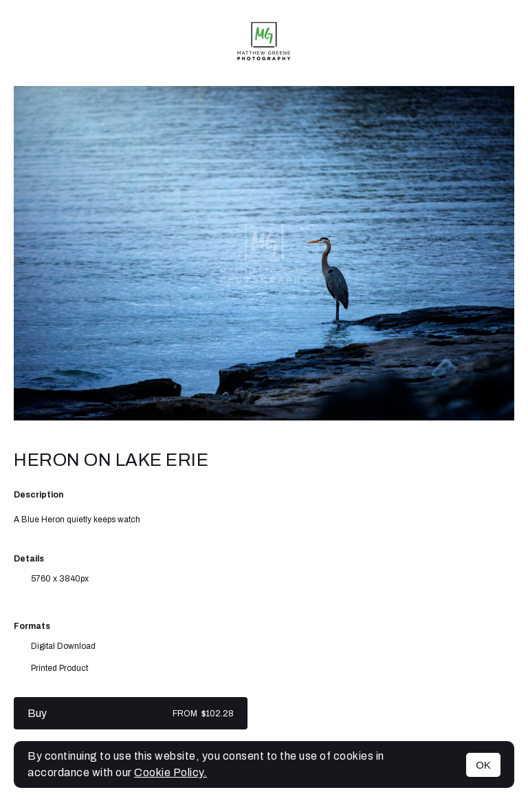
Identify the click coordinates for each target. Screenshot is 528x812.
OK (483, 765)
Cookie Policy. (170, 772)
